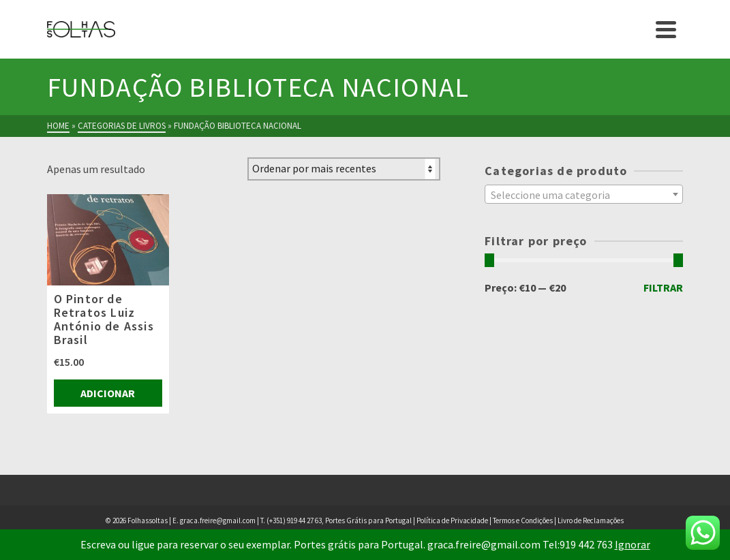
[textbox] (584, 195)
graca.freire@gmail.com (218, 520)
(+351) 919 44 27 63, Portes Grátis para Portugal (340, 520)
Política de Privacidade (452, 520)
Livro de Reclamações (591, 520)
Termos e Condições (523, 520)
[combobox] (584, 194)
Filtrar (663, 287)
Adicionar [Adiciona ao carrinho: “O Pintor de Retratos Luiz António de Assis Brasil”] (108, 393)
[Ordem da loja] (344, 169)
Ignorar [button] (633, 544)
